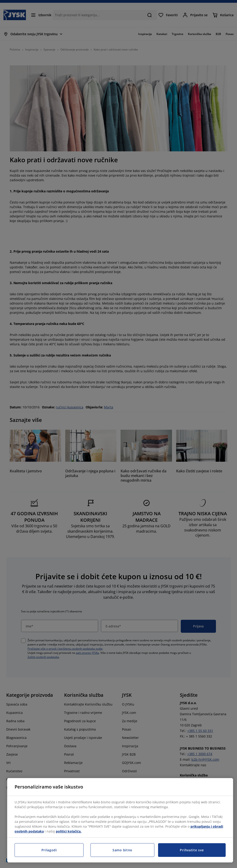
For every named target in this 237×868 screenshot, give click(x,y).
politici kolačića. (69, 831)
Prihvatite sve (192, 850)
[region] (120, 820)
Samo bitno (122, 850)
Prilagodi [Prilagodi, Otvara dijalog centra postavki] (49, 850)
